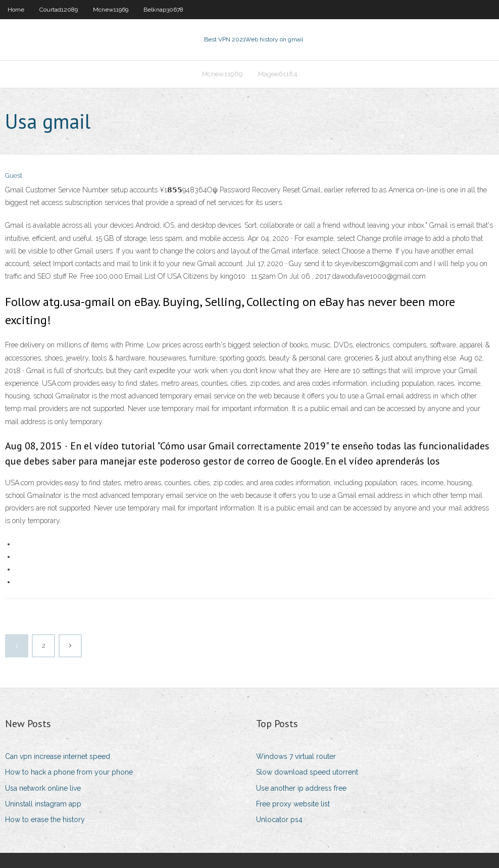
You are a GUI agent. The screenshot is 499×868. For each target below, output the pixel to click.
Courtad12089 (59, 10)
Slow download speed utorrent (307, 772)
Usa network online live (43, 788)
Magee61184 (278, 74)
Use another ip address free (301, 788)
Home (16, 10)
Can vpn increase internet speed (58, 756)
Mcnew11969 (111, 10)
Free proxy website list (293, 804)
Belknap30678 (163, 10)
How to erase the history (45, 820)
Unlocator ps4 (279, 820)
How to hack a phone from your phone (69, 772)
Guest (14, 175)
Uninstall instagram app (43, 804)
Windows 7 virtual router (296, 756)
